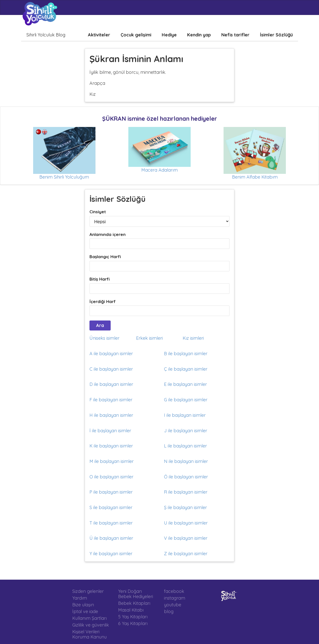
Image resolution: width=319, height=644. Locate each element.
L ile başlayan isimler (185, 446)
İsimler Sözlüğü (276, 35)
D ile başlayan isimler (111, 384)
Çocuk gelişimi (136, 35)
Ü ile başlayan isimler (111, 538)
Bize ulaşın (83, 605)
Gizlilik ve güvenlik (91, 625)
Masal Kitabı (131, 610)
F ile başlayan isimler (111, 400)
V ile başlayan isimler (186, 538)
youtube (173, 605)
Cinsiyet (98, 212)
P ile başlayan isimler (111, 492)
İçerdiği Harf (103, 301)
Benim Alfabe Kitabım (255, 177)
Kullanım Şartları (89, 618)
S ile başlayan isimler (111, 507)
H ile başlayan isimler (111, 415)
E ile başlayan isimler (185, 384)
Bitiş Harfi (100, 279)
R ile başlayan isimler (186, 492)
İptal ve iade (85, 611)
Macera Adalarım (159, 170)
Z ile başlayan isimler (186, 554)
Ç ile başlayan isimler (186, 369)
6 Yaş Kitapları (133, 623)
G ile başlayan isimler (186, 400)
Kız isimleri (193, 338)
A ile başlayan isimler (111, 354)
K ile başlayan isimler (111, 446)
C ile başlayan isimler (111, 369)
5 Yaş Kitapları (133, 617)
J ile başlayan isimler (186, 431)
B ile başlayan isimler (186, 354)
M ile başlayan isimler (112, 461)
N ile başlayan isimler (186, 461)
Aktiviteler (99, 35)
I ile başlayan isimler (185, 415)
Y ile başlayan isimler (111, 554)
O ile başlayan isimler (111, 477)
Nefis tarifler (235, 35)
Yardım (80, 598)
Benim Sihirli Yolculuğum (64, 177)
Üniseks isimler (104, 338)
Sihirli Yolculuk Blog (46, 35)
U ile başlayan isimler (186, 523)
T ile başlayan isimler (111, 523)
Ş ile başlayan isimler (185, 507)
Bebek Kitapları (134, 603)
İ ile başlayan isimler (110, 431)
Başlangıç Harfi (105, 257)
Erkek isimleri (149, 338)
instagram (175, 598)
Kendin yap (199, 35)
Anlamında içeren (108, 234)
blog (169, 611)
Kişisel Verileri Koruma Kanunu (89, 634)
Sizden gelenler (88, 591)
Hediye (169, 35)
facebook (174, 591)
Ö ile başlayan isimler (186, 477)
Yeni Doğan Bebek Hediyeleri (136, 594)
